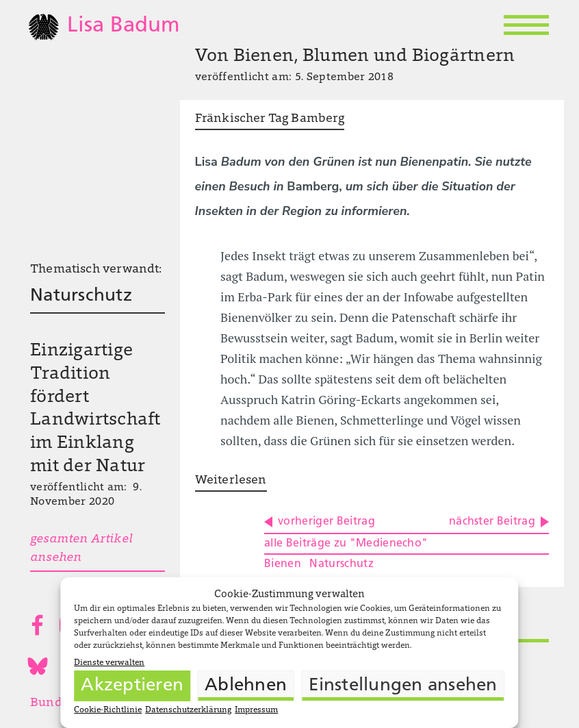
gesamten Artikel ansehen (81, 549)
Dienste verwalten (109, 663)
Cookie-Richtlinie (108, 710)
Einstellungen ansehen (403, 686)
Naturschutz (81, 296)
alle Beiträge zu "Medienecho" (346, 544)
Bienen (283, 564)
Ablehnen (246, 686)
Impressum (256, 710)
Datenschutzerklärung (188, 710)
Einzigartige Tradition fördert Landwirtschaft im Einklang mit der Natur (95, 409)
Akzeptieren (132, 686)
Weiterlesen (231, 481)
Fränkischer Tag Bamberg (270, 119)
